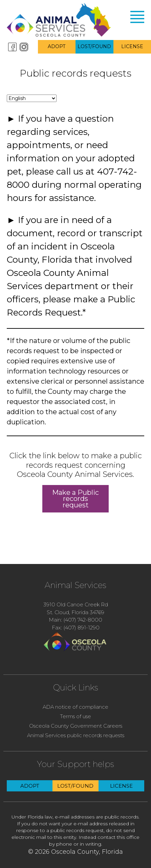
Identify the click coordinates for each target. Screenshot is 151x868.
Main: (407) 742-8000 (75, 620)
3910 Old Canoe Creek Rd (76, 604)
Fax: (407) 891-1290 (76, 628)
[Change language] (32, 98)
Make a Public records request (75, 499)
